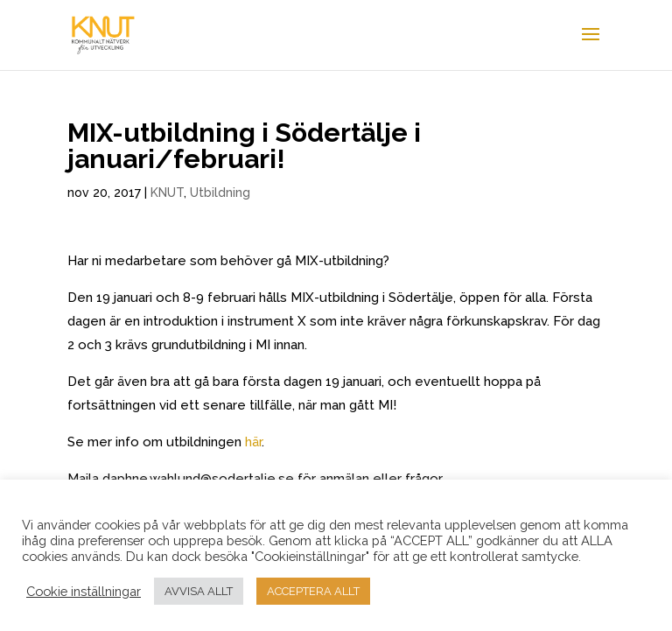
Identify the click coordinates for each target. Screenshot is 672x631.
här (253, 442)
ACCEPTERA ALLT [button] (313, 591)
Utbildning (220, 193)
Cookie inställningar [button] (84, 591)
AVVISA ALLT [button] (199, 591)
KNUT (167, 193)
